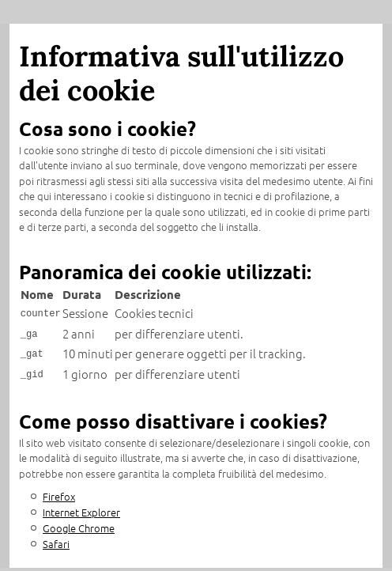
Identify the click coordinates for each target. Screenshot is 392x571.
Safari (56, 537)
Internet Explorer (81, 506)
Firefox (59, 490)
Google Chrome (79, 522)
